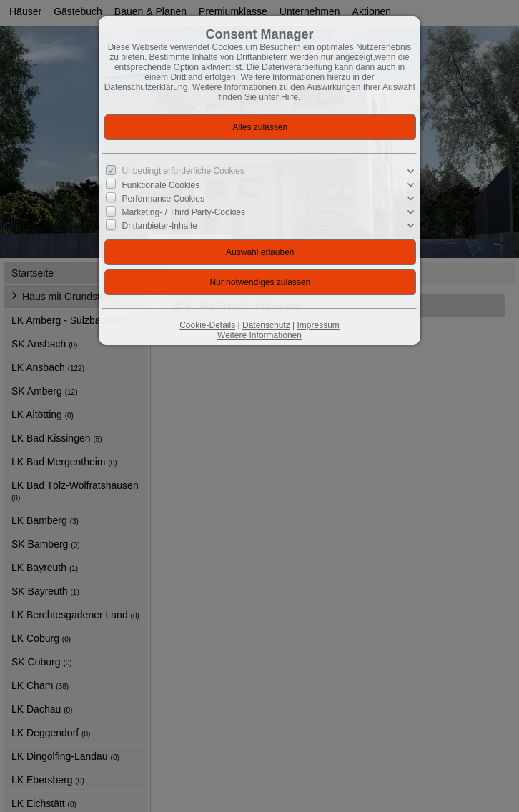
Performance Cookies (163, 199)
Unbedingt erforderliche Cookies (183, 171)
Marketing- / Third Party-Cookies (184, 212)
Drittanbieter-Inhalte (160, 226)
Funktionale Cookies (161, 185)
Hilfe (290, 97)
